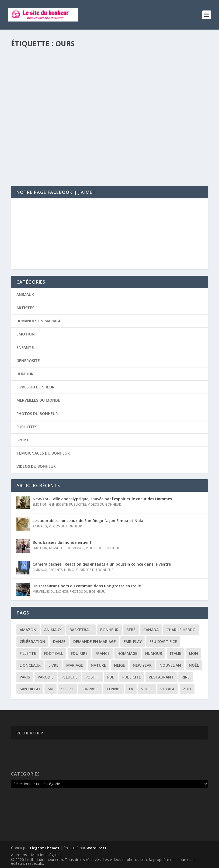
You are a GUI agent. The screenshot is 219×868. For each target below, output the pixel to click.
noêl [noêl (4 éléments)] (194, 665)
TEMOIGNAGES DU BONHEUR (43, 453)
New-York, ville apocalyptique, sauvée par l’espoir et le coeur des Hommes (102, 499)
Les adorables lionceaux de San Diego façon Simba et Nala (88, 521)
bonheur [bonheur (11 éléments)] (109, 630)
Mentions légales (46, 855)
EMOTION (26, 334)
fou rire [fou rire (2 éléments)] (79, 653)
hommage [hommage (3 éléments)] (127, 653)
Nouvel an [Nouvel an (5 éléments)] (170, 665)
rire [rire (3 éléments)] (186, 677)
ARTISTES (25, 308)
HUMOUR (25, 374)
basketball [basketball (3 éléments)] (81, 630)
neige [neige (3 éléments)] (119, 665)
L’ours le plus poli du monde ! (54, 118)
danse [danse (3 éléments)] (59, 642)
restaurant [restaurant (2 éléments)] (161, 677)
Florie (27, 126)
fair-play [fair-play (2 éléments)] (133, 642)
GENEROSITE (28, 361)
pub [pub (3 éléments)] (111, 677)
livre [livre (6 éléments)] (53, 665)
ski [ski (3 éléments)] (51, 689)
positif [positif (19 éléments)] (92, 677)
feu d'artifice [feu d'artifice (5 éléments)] (163, 642)
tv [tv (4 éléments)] (131, 689)
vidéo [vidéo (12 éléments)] (147, 689)
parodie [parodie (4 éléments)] (46, 677)
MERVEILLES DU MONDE (38, 400)
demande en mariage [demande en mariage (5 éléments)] (95, 642)
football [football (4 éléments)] (53, 653)
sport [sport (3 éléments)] (67, 689)
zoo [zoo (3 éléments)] (187, 689)
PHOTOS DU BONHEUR (37, 414)
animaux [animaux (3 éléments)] (53, 630)
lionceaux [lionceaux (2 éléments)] (30, 665)
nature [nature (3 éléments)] (98, 665)
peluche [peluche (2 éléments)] (69, 677)
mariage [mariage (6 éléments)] (75, 665)
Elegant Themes (44, 848)
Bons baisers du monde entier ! (62, 542)
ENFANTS (25, 347)
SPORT (23, 440)
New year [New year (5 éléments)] (142, 665)
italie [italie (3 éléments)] (176, 653)
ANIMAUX (64, 126)
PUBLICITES (27, 427)
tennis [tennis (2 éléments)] (113, 689)
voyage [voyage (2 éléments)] (168, 689)
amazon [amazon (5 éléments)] (28, 630)
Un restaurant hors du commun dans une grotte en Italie (87, 586)
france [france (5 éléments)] (102, 653)
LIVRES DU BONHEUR (35, 387)
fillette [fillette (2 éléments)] (28, 653)
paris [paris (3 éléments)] (25, 677)
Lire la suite (32, 160)
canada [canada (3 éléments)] (151, 630)
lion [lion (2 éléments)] (194, 653)
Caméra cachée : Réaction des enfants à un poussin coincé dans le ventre (102, 564)
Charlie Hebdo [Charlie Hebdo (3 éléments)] (181, 630)
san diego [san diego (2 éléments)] (30, 689)
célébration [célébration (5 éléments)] (32, 642)
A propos (19, 855)
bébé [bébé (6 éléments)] (131, 630)
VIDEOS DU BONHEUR (36, 466)
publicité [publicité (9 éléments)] (132, 677)
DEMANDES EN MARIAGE (39, 321)
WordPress (96, 848)
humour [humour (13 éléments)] (154, 653)
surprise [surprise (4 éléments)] (90, 689)
